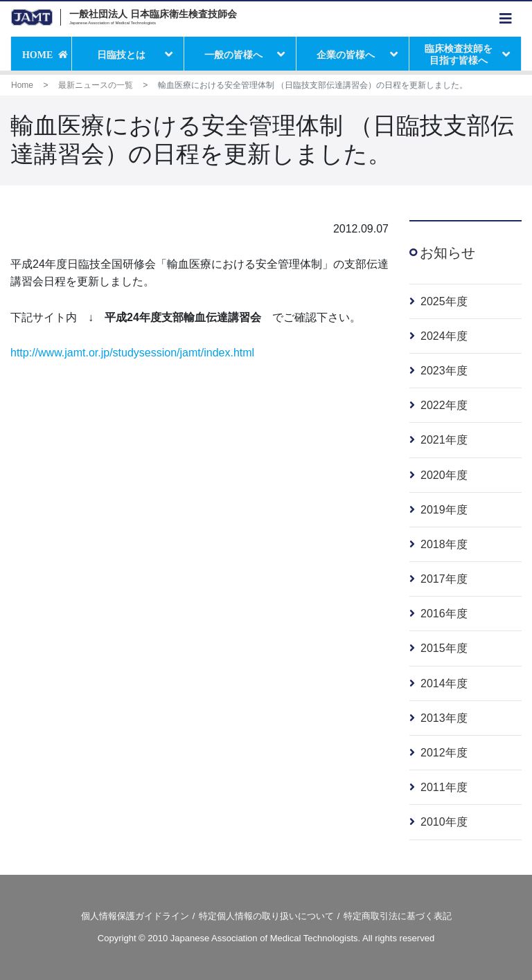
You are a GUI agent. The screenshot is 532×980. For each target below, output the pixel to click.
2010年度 (444, 822)
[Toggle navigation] (506, 19)
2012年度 (444, 753)
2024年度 (444, 336)
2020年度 (444, 475)
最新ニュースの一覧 (96, 85)
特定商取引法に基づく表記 (398, 916)
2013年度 (444, 718)
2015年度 (444, 648)
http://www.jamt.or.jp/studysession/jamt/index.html (132, 353)
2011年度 (444, 787)
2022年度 (444, 405)
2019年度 (444, 510)
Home (22, 85)
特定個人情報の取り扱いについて (266, 916)
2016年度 (444, 614)
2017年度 (444, 579)
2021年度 (444, 440)
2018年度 (444, 544)
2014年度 (444, 683)
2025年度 (444, 301)
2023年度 (444, 371)
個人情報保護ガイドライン (135, 916)
